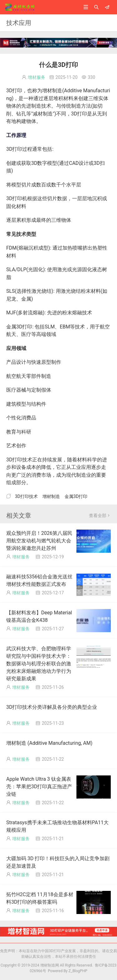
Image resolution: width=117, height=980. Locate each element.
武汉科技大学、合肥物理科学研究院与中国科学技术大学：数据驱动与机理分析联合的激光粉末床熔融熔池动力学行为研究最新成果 (39, 664)
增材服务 (37, 77)
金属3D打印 (76, 496)
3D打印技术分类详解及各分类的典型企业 (52, 707)
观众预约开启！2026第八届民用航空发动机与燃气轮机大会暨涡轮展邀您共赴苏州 (39, 541)
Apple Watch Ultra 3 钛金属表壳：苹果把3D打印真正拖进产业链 (39, 787)
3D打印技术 (26, 496)
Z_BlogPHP (78, 971)
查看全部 (100, 515)
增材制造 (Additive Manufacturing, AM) (49, 743)
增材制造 (51, 496)
